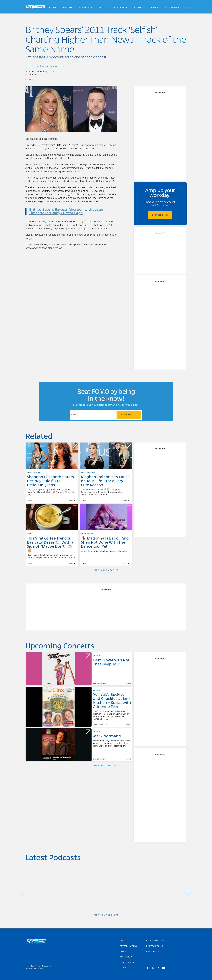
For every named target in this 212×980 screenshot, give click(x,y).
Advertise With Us (129, 946)
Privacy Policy (154, 951)
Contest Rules (127, 962)
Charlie (32, 74)
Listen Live (160, 215)
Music (104, 8)
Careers (124, 941)
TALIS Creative (38, 968)
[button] (24, 892)
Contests (121, 8)
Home (53, 8)
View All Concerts (106, 766)
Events (139, 8)
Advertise (172, 8)
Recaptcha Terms (155, 946)
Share (29, 80)
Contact (124, 968)
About (123, 951)
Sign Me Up (129, 415)
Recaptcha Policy (155, 941)
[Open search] (186, 7)
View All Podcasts (106, 915)
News (155, 8)
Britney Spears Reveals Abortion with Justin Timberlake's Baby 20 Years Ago (66, 212)
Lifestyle (86, 8)
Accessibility (126, 957)
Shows (68, 8)
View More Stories (106, 570)
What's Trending (54, 66)
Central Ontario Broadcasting (41, 966)
